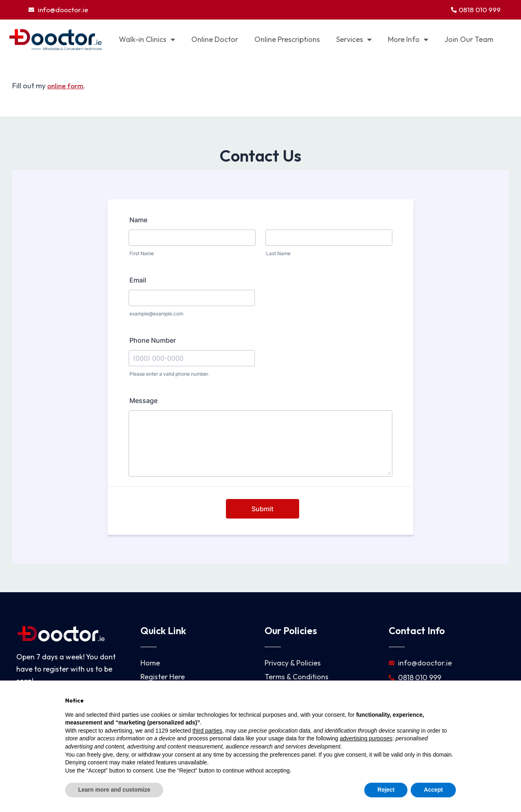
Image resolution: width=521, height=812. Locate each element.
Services (354, 40)
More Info (408, 40)
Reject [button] (386, 790)
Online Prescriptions (287, 40)
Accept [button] (433, 790)
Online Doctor (215, 40)
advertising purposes (366, 738)
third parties (207, 731)
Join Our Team (469, 40)
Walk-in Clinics (147, 40)
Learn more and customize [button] (114, 790)
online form (66, 86)
